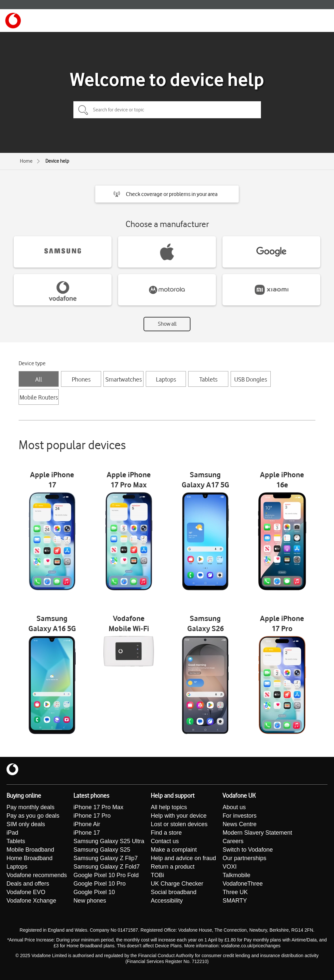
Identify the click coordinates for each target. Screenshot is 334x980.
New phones (90, 901)
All (39, 379)
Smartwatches (124, 379)
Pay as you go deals (33, 816)
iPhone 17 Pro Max (98, 807)
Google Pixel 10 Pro (99, 884)
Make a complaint (174, 850)
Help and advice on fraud (183, 858)
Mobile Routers (39, 397)
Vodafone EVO (26, 892)
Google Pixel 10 (94, 892)
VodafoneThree (243, 884)
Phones (81, 379)
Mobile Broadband (30, 850)
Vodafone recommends (37, 875)
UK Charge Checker (177, 884)
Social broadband (174, 892)
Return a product (173, 867)
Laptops (166, 379)
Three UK (235, 892)
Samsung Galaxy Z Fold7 (106, 867)
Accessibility (167, 901)
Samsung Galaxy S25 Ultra (109, 841)
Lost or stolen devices (179, 824)
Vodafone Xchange (31, 901)
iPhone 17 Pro (92, 816)
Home (26, 161)
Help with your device (179, 816)
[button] (167, 194)
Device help (57, 161)
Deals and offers (28, 884)
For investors (239, 816)
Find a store (166, 833)
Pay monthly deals (30, 807)
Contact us (165, 841)
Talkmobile (236, 875)
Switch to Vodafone (248, 850)
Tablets (208, 379)
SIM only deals (26, 824)
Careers (233, 841)
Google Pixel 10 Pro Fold (106, 875)
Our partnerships (244, 858)
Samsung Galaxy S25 (102, 850)
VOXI (229, 867)
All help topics (169, 807)
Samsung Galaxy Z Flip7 (106, 858)
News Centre (239, 824)
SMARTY (235, 901)
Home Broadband (30, 858)
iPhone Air (87, 824)
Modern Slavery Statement (257, 833)
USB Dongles (251, 379)
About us (234, 807)
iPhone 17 (87, 833)
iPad (12, 833)
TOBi (157, 875)
